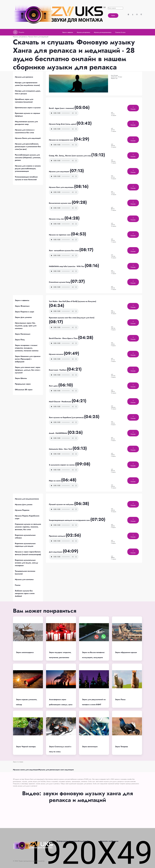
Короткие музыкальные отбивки (25, 536)
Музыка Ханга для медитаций (38, 37)
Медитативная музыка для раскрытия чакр (26, 123)
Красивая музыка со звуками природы (27, 115)
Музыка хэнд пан (57, 219)
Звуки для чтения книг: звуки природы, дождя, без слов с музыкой (28, 370)
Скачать (133, 108)
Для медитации (56, 552)
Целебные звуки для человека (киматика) (24, 101)
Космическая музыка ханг (60, 203)
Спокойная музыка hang (60, 282)
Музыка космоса (56, 354)
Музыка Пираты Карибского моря (27, 517)
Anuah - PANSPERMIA (58, 433)
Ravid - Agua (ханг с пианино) (62, 108)
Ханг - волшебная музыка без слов (64, 251)
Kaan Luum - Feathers (58, 370)
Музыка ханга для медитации (26, 770)
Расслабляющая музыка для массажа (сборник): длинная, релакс (28, 158)
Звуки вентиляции (90, 747)
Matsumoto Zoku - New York (61, 449)
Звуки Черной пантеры (26, 747)
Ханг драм (54, 386)
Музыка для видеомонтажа (27, 499)
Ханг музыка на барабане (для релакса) (67, 417)
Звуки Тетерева (121, 747)
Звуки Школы (21, 378)
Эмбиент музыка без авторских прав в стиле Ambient (25, 593)
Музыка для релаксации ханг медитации (56, 770)
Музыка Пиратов (22, 510)
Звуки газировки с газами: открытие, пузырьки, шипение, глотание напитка (27, 348)
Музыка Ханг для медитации (62, 187)
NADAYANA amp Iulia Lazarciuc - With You (67, 266)
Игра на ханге (55, 481)
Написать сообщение (109, 841)
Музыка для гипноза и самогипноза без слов (25, 131)
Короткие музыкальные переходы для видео (25, 545)
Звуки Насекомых (23, 334)
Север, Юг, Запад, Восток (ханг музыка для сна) (70, 156)
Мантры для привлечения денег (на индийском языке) (27, 84)
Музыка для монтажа (24, 579)
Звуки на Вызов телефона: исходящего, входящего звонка (93, 657)
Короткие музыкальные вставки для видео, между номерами (26, 563)
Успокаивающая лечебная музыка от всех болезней (26, 178)
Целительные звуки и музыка (28, 108)
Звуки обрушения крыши (126, 652)
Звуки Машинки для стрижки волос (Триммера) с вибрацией (28, 359)
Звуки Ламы (120, 699)
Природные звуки (23, 384)
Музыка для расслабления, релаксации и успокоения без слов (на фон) (28, 147)
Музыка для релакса (20, 37)
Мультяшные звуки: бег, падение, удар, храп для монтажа (26, 326)
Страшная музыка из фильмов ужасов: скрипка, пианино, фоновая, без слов (28, 527)
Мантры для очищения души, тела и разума (28, 92)
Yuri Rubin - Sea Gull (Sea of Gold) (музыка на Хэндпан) (73, 301)
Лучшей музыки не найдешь (62, 504)
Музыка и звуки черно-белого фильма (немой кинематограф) (28, 553)
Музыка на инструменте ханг (61, 140)
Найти (113, 15)
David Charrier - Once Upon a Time (64, 338)
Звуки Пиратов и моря (24, 312)
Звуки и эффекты (22, 300)
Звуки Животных (22, 306)
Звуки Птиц (20, 340)
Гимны (18, 585)
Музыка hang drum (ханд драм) (63, 124)
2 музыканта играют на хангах (62, 465)
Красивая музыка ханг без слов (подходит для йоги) (72, 318)
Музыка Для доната (24, 504)
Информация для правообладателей (72, 841)
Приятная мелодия (57, 536)
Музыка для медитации (59, 171)
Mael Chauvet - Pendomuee (60, 402)
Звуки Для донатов (23, 317)
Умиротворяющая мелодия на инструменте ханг (70, 520)
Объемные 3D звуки (24, 390)
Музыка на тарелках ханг (60, 235)
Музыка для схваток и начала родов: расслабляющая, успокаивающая (28, 169)
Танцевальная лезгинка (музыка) (25, 572)
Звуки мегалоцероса (25, 652)
